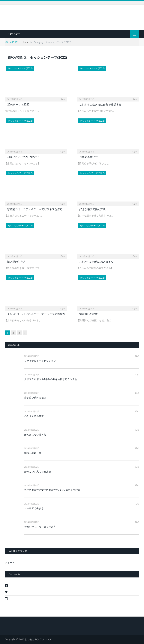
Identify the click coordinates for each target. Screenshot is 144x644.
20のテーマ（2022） (20, 104)
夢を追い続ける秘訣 (35, 398)
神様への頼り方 (33, 453)
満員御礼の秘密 (88, 314)
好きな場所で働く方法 (92, 209)
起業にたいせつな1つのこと (24, 157)
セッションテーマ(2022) (20, 68)
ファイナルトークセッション (40, 361)
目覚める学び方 (88, 157)
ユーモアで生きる (34, 508)
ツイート (10, 562)
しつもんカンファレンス (38, 639)
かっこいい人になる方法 (38, 471)
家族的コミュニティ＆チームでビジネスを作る (35, 209)
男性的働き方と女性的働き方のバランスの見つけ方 (52, 490)
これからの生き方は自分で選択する (100, 104)
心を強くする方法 (34, 416)
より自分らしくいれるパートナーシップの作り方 (36, 314)
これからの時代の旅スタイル (96, 262)
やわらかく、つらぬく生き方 (40, 527)
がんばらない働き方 (35, 435)
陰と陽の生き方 (16, 262)
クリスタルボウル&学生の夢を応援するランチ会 (51, 379)
